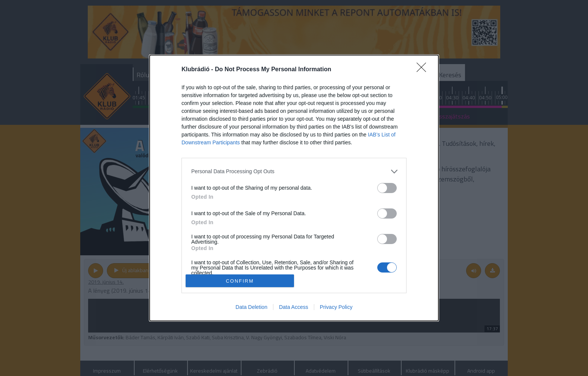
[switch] (387, 188)
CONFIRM (240, 281)
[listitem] (294, 172)
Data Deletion (251, 307)
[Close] (424, 70)
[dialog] (294, 188)
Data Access (294, 307)
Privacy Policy (336, 307)
